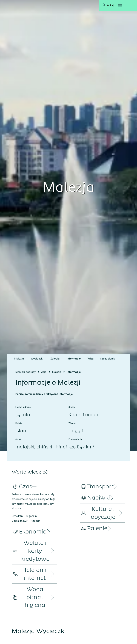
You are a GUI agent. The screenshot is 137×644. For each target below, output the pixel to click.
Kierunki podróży (25, 372)
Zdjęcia (55, 359)
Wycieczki (37, 359)
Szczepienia (108, 359)
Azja (44, 372)
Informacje (74, 359)
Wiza (90, 359)
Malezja (19, 359)
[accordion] (26, 487)
